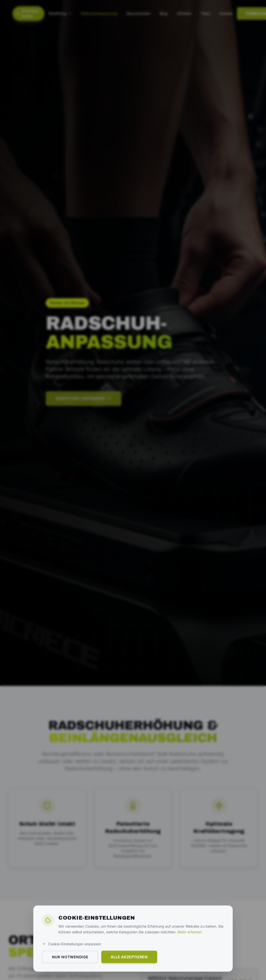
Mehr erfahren (189, 969)
